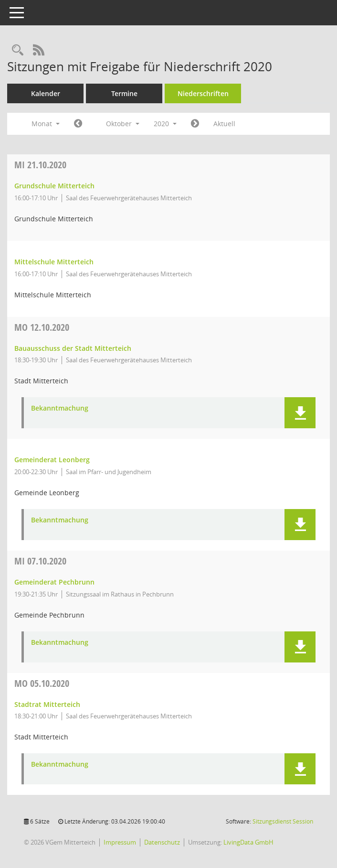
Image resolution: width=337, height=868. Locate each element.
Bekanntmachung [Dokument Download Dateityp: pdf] (60, 408)
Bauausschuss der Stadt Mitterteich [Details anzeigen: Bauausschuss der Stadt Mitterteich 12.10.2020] (73, 348)
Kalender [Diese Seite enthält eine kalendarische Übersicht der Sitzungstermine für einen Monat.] (46, 93)
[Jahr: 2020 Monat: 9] (78, 124)
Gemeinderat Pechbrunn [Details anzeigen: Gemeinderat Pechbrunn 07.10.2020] (54, 582)
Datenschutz (162, 842)
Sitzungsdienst (283, 821)
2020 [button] (165, 124)
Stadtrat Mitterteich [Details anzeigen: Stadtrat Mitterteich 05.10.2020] (47, 704)
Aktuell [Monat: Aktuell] (224, 124)
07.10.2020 (40, 561)
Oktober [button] (123, 124)
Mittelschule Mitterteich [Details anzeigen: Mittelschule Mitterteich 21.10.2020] (54, 262)
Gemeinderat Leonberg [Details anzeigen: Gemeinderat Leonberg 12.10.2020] (52, 460)
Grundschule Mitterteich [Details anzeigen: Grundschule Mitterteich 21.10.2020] (54, 186)
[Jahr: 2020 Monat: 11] (195, 124)
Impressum (120, 842)
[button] (300, 413)
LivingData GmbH (248, 842)
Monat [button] (46, 124)
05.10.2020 (42, 683)
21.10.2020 (40, 165)
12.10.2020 (42, 327)
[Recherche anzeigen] (18, 50)
